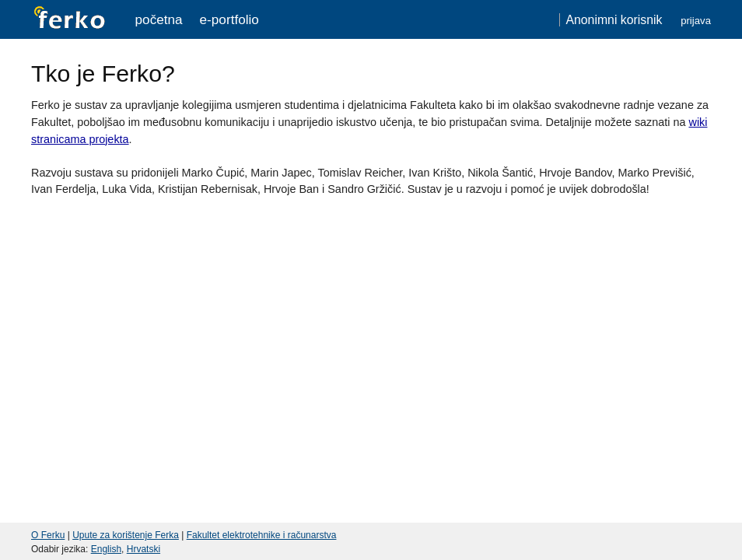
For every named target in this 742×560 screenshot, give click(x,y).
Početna (159, 19)
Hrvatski (143, 549)
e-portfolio (229, 19)
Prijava (696, 21)
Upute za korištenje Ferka (126, 535)
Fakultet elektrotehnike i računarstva (262, 535)
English (106, 549)
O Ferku (48, 535)
